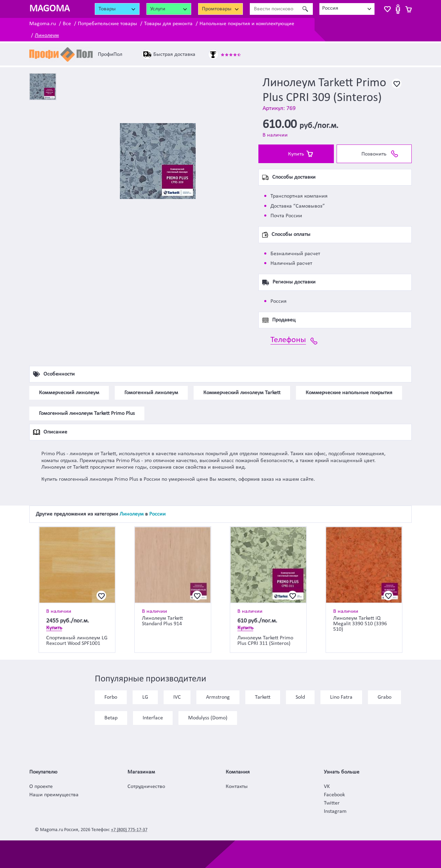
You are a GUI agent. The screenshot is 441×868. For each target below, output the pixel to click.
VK (327, 787)
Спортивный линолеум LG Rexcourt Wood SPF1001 (77, 641)
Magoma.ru (43, 24)
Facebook (334, 795)
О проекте (41, 787)
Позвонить (374, 154)
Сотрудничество (146, 787)
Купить (296, 154)
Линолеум (47, 36)
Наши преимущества (54, 795)
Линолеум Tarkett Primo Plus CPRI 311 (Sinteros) (265, 641)
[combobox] (347, 9)
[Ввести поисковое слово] (274, 9)
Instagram (335, 811)
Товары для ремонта (168, 24)
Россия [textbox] (330, 8)
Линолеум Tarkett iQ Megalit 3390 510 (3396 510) (360, 624)
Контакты (237, 787)
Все (67, 24)
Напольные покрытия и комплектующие (247, 24)
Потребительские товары (107, 24)
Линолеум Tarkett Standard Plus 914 (162, 621)
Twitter (332, 803)
